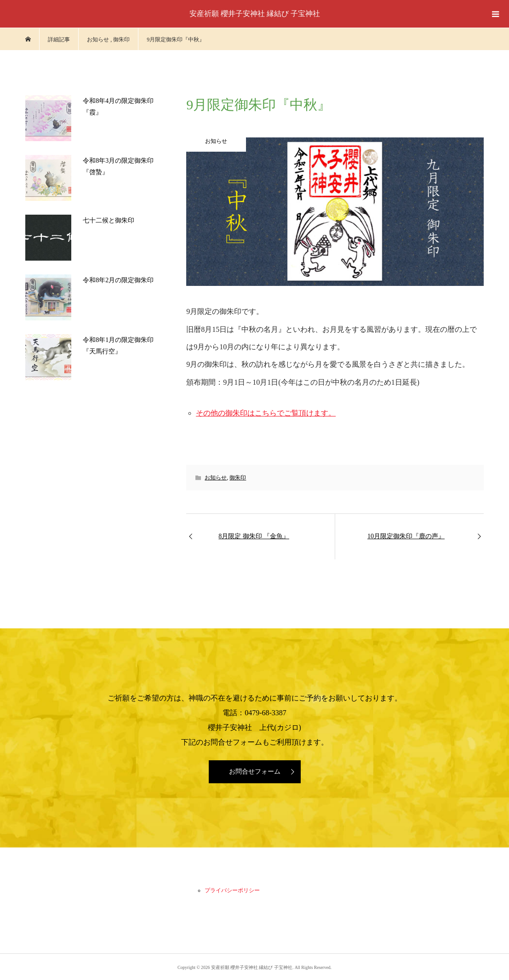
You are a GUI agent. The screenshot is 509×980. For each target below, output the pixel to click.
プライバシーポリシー (232, 890)
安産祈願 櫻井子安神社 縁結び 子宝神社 (255, 14)
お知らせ (216, 478)
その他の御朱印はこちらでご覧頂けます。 (266, 413)
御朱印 (238, 478)
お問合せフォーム (255, 772)
